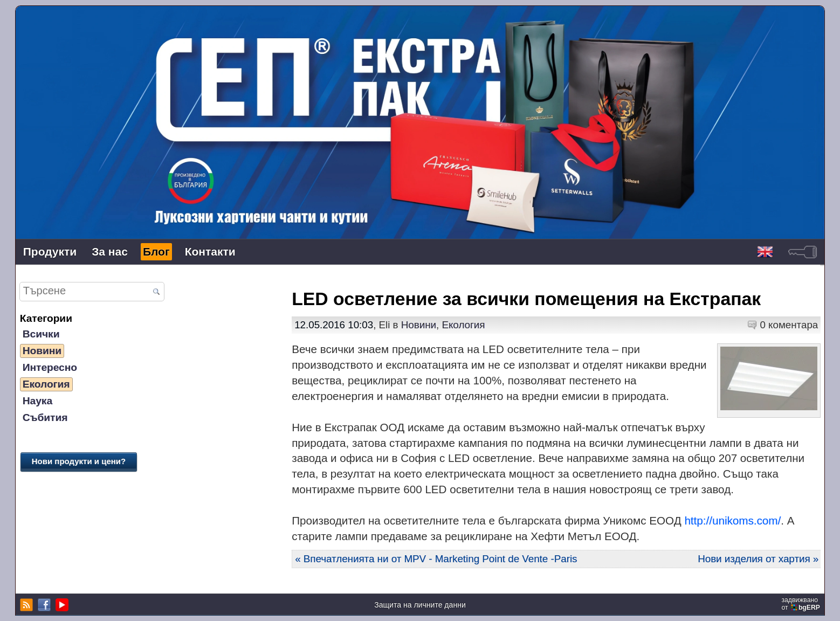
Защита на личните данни (420, 605)
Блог (156, 251)
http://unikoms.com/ (732, 520)
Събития (45, 418)
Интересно (50, 367)
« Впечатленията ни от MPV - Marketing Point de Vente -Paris (436, 559)
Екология (46, 384)
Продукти (50, 251)
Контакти (210, 251)
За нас (110, 251)
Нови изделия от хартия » (758, 559)
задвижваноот (801, 604)
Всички (41, 334)
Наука (37, 401)
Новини (42, 351)
